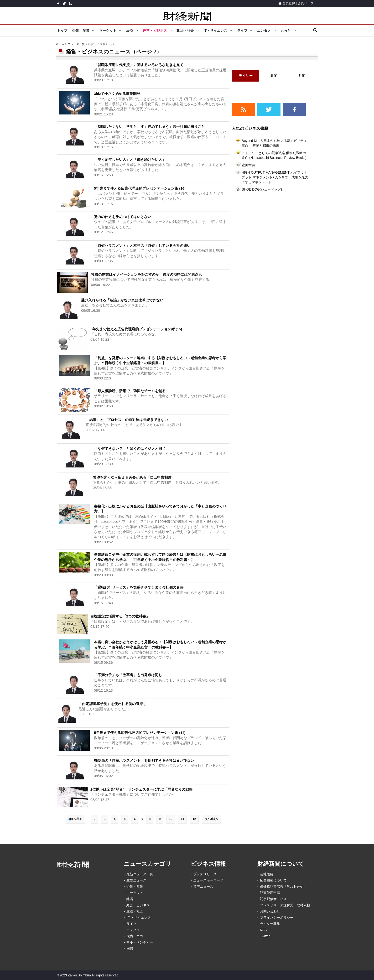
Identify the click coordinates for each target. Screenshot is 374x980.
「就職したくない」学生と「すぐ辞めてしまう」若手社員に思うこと (149, 127)
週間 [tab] (274, 76)
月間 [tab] (302, 76)
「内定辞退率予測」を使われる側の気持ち (112, 704)
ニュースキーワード (208, 880)
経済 (130, 31)
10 (171, 819)
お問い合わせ (270, 911)
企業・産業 (81, 31)
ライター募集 (270, 924)
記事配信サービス (273, 899)
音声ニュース (203, 887)
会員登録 (287, 3)
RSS (263, 930)
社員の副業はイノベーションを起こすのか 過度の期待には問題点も (147, 274)
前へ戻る (75, 819)
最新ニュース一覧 (140, 874)
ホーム (60, 44)
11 (182, 819)
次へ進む (211, 819)
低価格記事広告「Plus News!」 (283, 887)
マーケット (108, 31)
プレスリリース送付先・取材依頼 (285, 905)
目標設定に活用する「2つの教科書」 (120, 616)
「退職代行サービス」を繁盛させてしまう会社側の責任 (139, 587)
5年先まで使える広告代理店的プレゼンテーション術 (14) (140, 733)
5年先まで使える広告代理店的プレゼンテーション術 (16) (140, 188)
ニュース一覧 (76, 44)
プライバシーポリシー (277, 918)
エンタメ (264, 31)
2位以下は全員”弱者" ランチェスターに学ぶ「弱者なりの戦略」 (143, 789)
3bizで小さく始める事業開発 (117, 94)
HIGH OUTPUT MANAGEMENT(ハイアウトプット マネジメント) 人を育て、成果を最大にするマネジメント (275, 177)
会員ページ (306, 3)
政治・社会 (185, 31)
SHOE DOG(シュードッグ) (262, 189)
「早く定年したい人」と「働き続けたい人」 (130, 159)
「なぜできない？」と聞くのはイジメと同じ (130, 449)
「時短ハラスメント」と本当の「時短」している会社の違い (142, 246)
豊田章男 (248, 165)
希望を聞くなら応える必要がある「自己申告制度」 (134, 477)
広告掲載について (273, 880)
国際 (130, 949)
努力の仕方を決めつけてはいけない (123, 217)
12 (194, 819)
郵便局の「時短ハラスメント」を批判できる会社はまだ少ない (144, 760)
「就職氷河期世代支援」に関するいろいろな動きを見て (139, 65)
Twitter (265, 936)
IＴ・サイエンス (139, 918)
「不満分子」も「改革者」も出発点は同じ (128, 675)
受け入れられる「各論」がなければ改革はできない (122, 300)
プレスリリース (205, 874)
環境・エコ (135, 936)
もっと (286, 31)
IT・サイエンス (215, 31)
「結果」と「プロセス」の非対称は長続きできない (127, 420)
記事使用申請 (270, 893)
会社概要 (267, 874)
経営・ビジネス (155, 31)
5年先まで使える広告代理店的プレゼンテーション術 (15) (136, 329)
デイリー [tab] (246, 76)
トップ (62, 31)
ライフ (242, 31)
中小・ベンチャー (140, 942)
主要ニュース (136, 880)
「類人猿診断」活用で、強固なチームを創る (130, 391)
